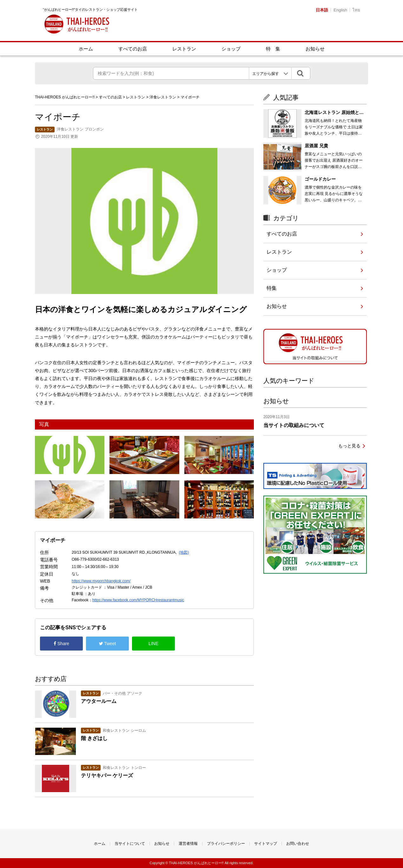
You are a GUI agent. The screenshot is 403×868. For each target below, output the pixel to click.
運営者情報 (188, 844)
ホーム (86, 49)
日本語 (322, 10)
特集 (272, 288)
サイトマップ (266, 844)
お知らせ (315, 49)
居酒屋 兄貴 (316, 146)
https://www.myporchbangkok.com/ (101, 581)
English (340, 10)
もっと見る (349, 446)
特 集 (273, 49)
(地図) (184, 552)
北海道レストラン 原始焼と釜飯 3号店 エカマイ (334, 116)
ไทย (356, 10)
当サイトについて (130, 844)
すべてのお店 (133, 49)
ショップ (231, 49)
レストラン (184, 49)
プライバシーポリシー (226, 844)
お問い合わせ (298, 844)
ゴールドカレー (320, 179)
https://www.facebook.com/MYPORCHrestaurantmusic (138, 600)
